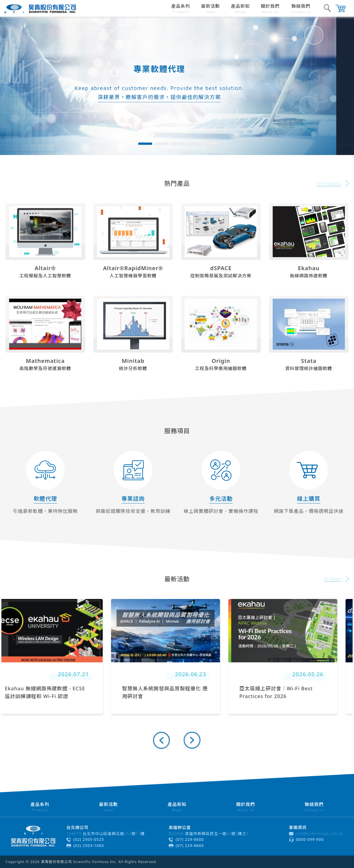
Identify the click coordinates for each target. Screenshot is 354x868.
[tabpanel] (177, 86)
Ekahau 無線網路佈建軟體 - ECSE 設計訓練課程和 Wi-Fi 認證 (57, 692)
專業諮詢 (133, 499)
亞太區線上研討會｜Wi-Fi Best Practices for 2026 (288, 692)
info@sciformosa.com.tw (320, 834)
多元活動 (221, 499)
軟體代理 (45, 499)
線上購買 (309, 499)
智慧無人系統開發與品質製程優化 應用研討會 (177, 692)
